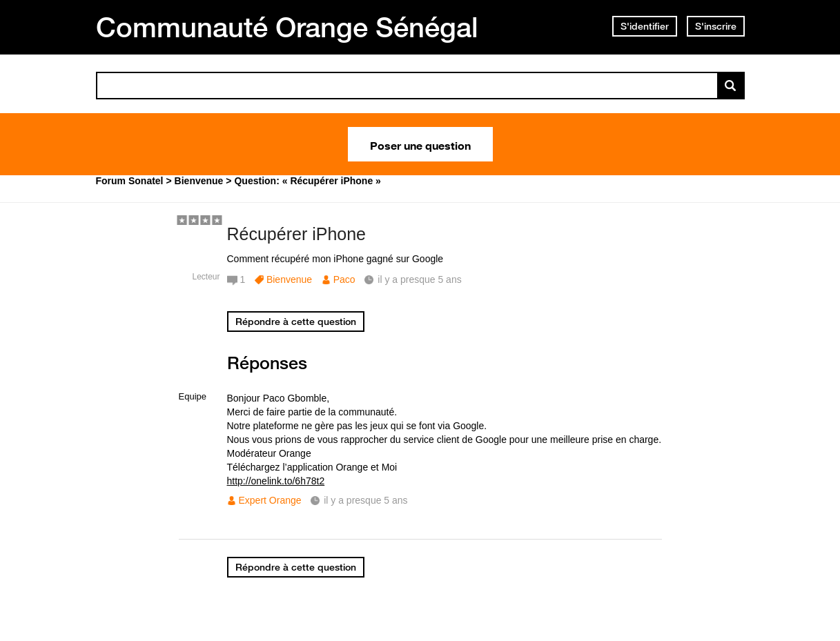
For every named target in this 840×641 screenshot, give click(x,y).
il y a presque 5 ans (365, 500)
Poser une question (420, 144)
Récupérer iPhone (297, 234)
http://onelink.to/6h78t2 (276, 481)
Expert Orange (270, 500)
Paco (344, 279)
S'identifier (645, 26)
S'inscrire (716, 26)
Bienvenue (289, 279)
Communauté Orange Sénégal (287, 27)
